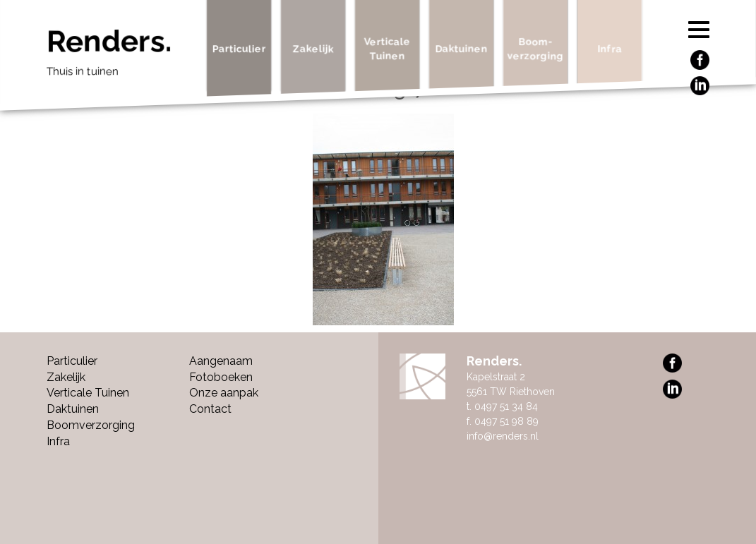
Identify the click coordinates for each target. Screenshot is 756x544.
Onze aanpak (224, 393)
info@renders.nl (503, 436)
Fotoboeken (221, 377)
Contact (210, 409)
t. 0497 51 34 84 (502, 406)
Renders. (122, 56)
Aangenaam (221, 361)
